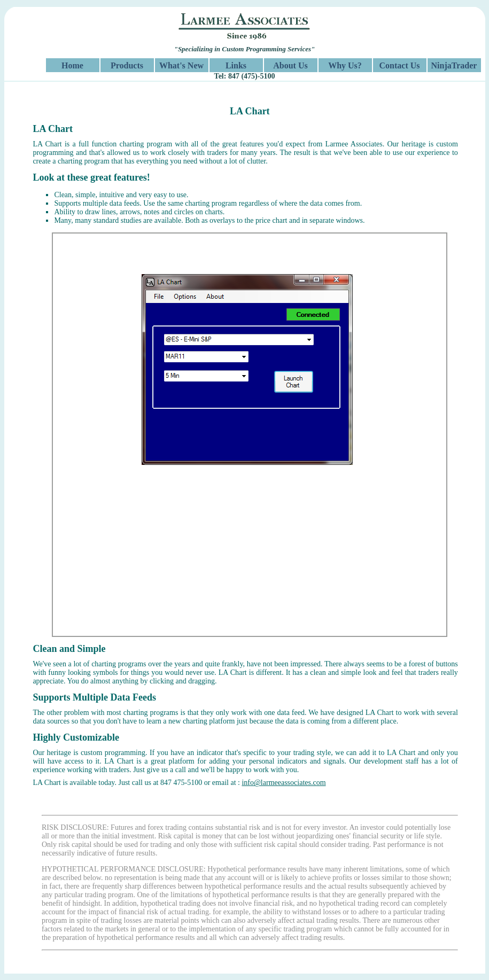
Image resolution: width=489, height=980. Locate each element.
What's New (181, 65)
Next (455, 440)
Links (236, 65)
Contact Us (400, 65)
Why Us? (345, 65)
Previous (44, 440)
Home (72, 65)
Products (127, 65)
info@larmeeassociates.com (284, 783)
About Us (290, 65)
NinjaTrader (454, 65)
